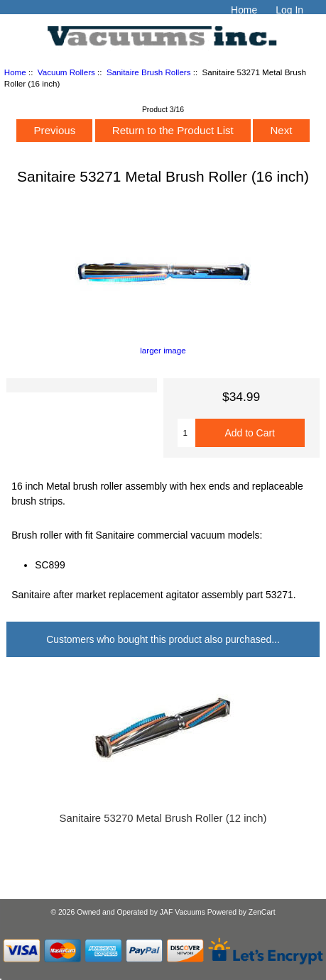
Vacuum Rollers (66, 72)
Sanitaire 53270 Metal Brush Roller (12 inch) (163, 818)
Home (244, 10)
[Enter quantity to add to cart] (186, 433)
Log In (289, 10)
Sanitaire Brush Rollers (149, 72)
